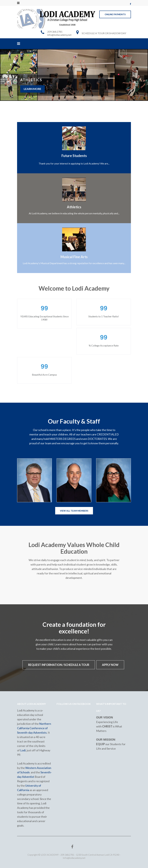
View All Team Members (74, 511)
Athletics (74, 207)
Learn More (33, 89)
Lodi (23, 750)
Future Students (74, 156)
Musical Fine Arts (74, 257)
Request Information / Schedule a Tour (59, 665)
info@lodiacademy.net (59, 35)
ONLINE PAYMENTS (115, 14)
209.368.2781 (55, 32)
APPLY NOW (110, 665)
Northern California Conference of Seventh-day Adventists (34, 728)
